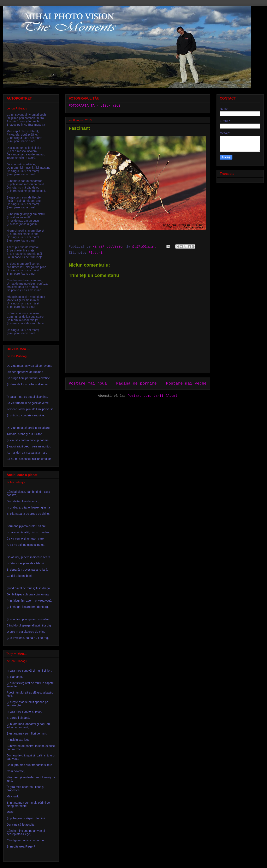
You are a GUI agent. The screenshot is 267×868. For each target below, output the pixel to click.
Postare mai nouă (88, 384)
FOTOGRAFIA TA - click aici (95, 106)
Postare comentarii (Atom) (153, 396)
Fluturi (96, 253)
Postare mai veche (186, 384)
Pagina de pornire (136, 384)
